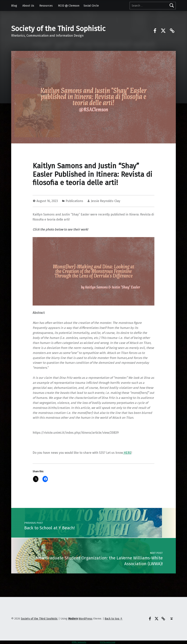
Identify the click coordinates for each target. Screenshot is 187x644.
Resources (46, 6)
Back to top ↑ (114, 619)
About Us (28, 6)
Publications (74, 201)
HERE (127, 453)
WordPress (85, 619)
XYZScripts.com (108, 642)
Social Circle (91, 6)
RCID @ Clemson (69, 6)
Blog (14, 6)
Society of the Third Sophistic (58, 29)
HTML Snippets (79, 642)
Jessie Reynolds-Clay (106, 201)
